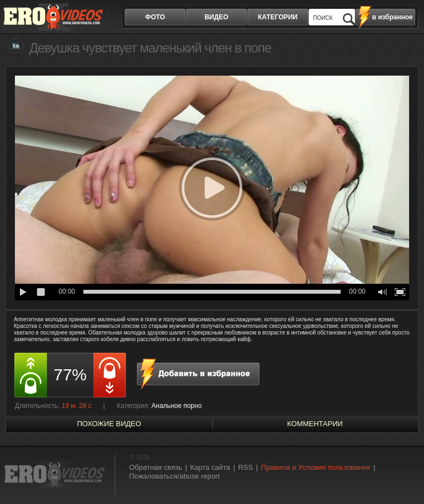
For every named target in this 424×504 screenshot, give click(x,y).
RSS (245, 467)
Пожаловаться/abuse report (174, 476)
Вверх (403, 476)
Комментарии (315, 424)
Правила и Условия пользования (316, 467)
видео (216, 17)
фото (155, 17)
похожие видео (109, 424)
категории (278, 17)
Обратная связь (156, 467)
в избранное (393, 17)
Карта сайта (210, 467)
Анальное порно (176, 406)
